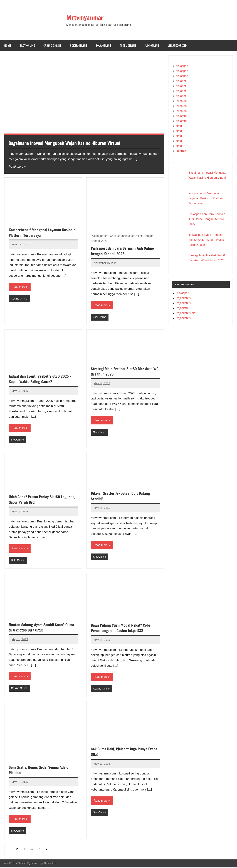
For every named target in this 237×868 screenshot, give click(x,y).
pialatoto (181, 116)
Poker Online (79, 46)
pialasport (182, 66)
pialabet (181, 81)
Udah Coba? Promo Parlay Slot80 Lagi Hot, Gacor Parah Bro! (43, 500)
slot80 (180, 126)
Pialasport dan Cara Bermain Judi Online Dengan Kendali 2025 (123, 251)
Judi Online (152, 46)
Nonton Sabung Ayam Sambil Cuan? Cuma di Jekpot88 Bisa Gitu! (42, 628)
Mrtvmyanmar (87, 17)
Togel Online (128, 46)
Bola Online (103, 46)
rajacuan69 (184, 298)
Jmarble (181, 151)
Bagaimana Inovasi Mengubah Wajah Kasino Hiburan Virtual (71, 143)
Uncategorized (177, 46)
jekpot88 (181, 101)
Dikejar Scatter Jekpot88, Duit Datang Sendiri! (121, 496)
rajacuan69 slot (187, 313)
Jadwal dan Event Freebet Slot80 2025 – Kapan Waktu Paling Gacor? (41, 379)
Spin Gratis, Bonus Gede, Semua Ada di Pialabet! (40, 771)
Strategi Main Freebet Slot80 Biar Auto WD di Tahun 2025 (123, 372)
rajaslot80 (183, 308)
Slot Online (27, 46)
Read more (16, 167)
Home (8, 46)
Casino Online (52, 46)
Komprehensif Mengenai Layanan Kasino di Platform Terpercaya (42, 233)
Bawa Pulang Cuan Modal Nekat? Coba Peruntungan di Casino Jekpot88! (122, 628)
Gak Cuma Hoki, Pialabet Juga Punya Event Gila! (125, 753)
